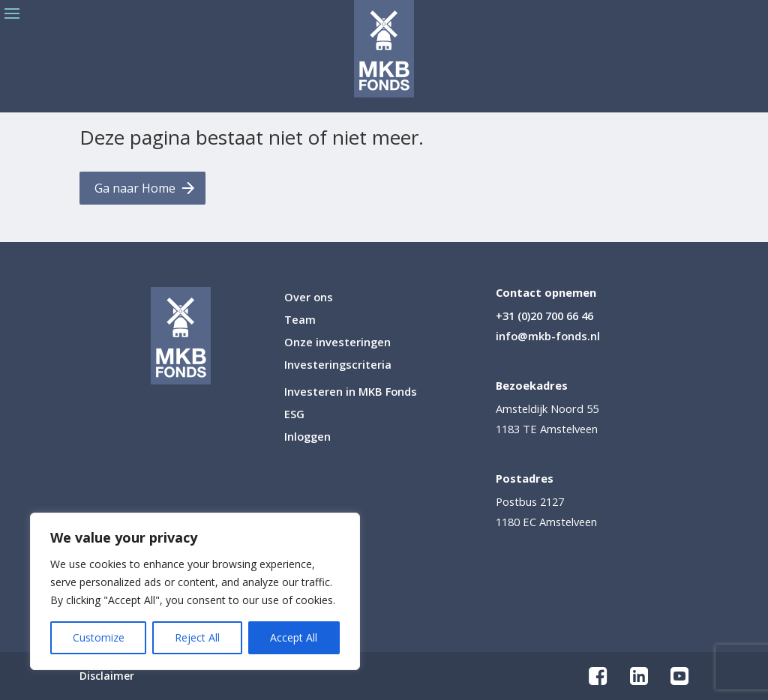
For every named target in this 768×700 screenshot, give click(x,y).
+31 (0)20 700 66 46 (544, 316)
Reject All (197, 637)
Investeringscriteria (338, 365)
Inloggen (307, 437)
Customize (99, 637)
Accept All (294, 637)
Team (300, 320)
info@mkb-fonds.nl (548, 336)
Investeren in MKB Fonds (351, 392)
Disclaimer (107, 677)
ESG (294, 415)
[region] (195, 591)
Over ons (309, 298)
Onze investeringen (337, 343)
